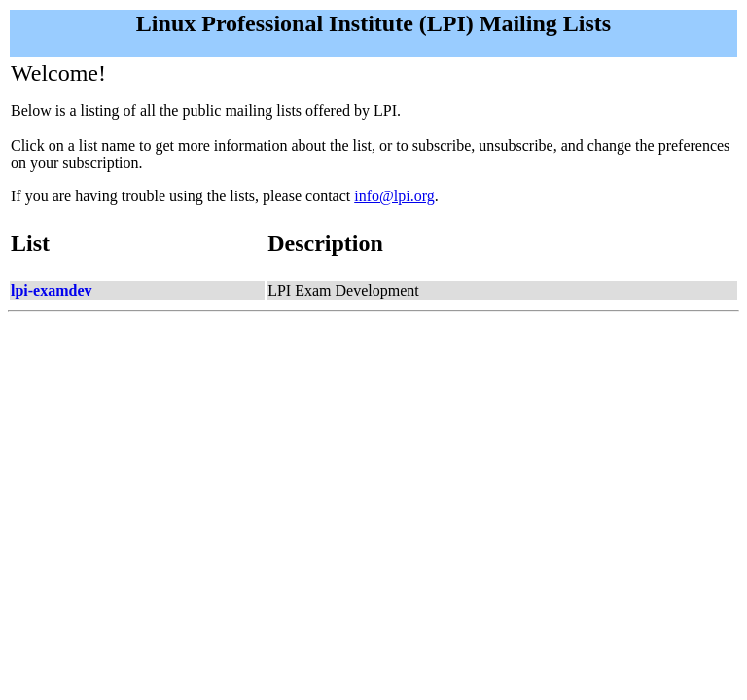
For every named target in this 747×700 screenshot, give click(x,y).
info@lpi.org (394, 196)
